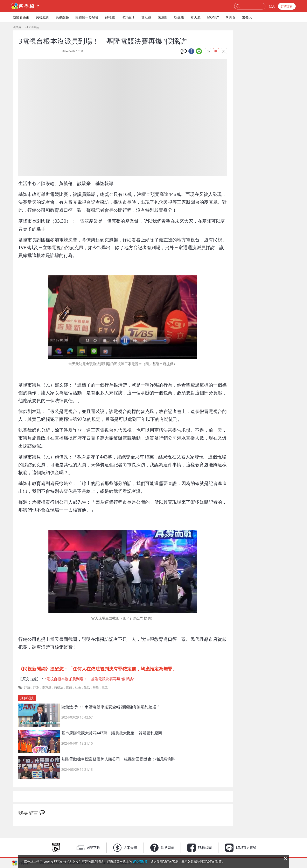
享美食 (230, 17)
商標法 (59, 687)
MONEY (213, 17)
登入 (272, 6)
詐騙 (27, 687)
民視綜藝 (62, 17)
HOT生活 (128, 17)
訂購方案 (287, 6)
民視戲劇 (42, 17)
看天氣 (196, 17)
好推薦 (110, 17)
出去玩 (247, 17)
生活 (87, 687)
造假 (69, 687)
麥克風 (47, 687)
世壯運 (146, 17)
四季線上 (19, 27)
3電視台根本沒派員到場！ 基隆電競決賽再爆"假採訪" (89, 679)
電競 (105, 687)
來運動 (163, 17)
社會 (78, 687)
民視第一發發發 (87, 17)
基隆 (96, 687)
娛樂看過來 (21, 17)
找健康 (179, 17)
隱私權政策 (140, 861)
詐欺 (36, 687)
